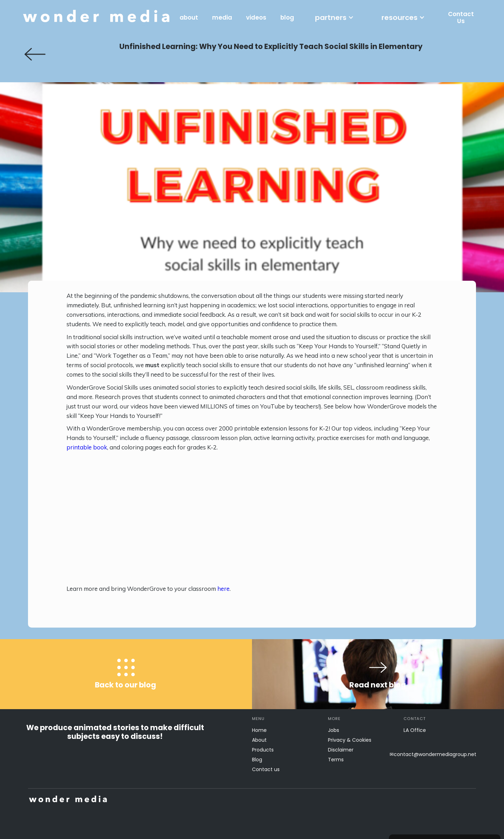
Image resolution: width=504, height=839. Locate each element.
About (259, 740)
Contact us (266, 769)
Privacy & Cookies (350, 740)
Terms (336, 760)
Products (263, 750)
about (189, 18)
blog (287, 18)
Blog (257, 760)
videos (256, 18)
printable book (87, 447)
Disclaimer (341, 750)
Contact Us (461, 18)
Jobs (334, 730)
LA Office (415, 730)
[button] (334, 18)
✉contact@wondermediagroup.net (433, 754)
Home (259, 730)
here (223, 589)
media (222, 18)
